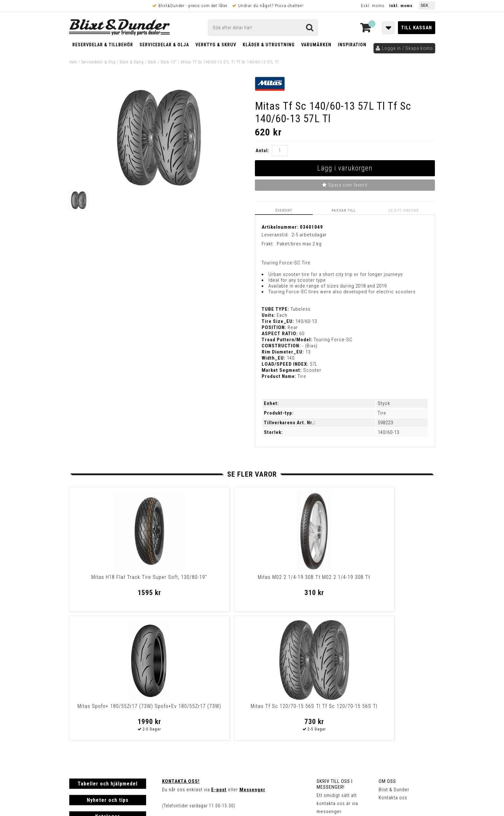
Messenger (252, 660)
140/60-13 (388, 432)
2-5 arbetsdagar (309, 234)
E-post (219, 660)
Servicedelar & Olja (164, 45)
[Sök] (263, 28)
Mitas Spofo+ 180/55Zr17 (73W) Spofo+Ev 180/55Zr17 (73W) (296, 580)
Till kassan (417, 28)
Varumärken (316, 45)
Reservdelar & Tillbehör (103, 45)
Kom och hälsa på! (183, 692)
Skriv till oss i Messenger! (335, 655)
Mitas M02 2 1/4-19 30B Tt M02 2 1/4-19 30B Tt (204, 580)
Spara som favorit (345, 185)
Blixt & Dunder (394, 660)
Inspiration (352, 45)
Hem (73, 62)
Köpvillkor (80, 733)
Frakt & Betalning (88, 726)
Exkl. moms (373, 6)
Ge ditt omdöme (405, 210)
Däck (152, 62)
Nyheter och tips (108, 671)
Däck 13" (169, 62)
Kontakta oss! (181, 652)
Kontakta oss (393, 668)
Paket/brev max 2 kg (299, 243)
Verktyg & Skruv (216, 45)
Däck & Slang (132, 62)
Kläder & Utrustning (269, 45)
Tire (382, 413)
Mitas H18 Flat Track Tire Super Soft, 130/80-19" (113, 580)
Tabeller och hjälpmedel (108, 654)
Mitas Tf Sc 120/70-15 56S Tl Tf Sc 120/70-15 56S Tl (387, 580)
